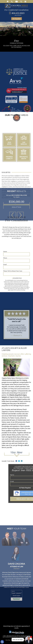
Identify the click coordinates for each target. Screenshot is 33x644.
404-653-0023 (18, 14)
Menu (25, 1)
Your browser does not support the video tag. (16, 29)
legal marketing (14, 637)
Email (17, 1)
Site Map (8, 640)
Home (8, 1)
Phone (5, 274)
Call (12, 1)
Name (5, 268)
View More (16, 452)
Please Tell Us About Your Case (13, 287)
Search (21, 1)
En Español (17, 19)
